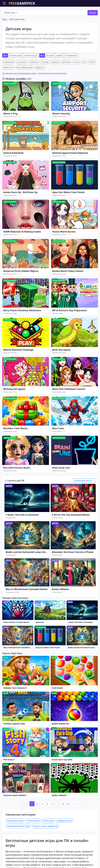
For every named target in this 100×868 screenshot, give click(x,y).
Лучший (50, 55)
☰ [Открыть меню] (4, 3)
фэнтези (66, 62)
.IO (84, 62)
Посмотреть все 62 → (84, 481)
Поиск (93, 13)
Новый (59, 55)
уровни (55, 62)
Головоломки (33, 864)
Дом (5, 19)
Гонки (76, 62)
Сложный (22, 62)
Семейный (8, 62)
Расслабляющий (24, 67)
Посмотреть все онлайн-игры (52, 73)
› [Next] (73, 847)
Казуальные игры (15, 864)
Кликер (45, 62)
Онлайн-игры (31, 55)
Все (5, 55)
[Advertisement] (50, 618)
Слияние (34, 62)
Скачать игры (16, 55)
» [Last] (78, 847)
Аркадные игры (65, 864)
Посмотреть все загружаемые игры (19, 73)
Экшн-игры (48, 864)
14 (68, 847)
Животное (8, 67)
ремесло (40, 67)
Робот (92, 62)
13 (63, 847)
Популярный (71, 55)
